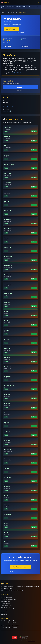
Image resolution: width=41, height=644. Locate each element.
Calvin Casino (8, 229)
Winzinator (8, 514)
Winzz (6, 542)
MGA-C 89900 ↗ (7, 111)
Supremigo (8, 459)
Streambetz (8, 441)
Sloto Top (7, 404)
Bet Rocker (8, 210)
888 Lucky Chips (9, 164)
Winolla (7, 496)
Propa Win (7, 394)
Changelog (4, 610)
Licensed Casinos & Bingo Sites (9, 599)
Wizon (6, 523)
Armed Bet (8, 192)
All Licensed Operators (7, 597)
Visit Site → (20, 87)
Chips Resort (8, 256)
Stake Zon (7, 431)
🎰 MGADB (5, 2)
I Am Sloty (7, 302)
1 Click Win (8, 127)
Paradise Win (8, 367)
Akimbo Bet (8, 183)
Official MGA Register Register (9, 608)
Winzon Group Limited (15, 24)
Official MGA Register (16, 73)
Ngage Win (8, 348)
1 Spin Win (7, 137)
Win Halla (7, 487)
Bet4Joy (7, 201)
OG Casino (7, 358)
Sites (7, 12)
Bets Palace (8, 220)
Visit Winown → (11, 29)
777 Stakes (7, 146)
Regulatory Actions (6, 601)
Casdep (7, 238)
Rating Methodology (6, 606)
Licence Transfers (5, 604)
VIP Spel (7, 468)
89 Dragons (8, 174)
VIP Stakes (7, 477)
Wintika (7, 505)
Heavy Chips (8, 293)
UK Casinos (4, 614)
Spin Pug (7, 422)
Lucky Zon (7, 330)
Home (3, 12)
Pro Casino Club (9, 385)
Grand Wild (8, 284)
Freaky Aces (8, 275)
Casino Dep (8, 247)
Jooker (6, 312)
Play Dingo (8, 376)
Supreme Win (8, 450)
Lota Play (7, 321)
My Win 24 (7, 339)
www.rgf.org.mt (31, 641)
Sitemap (3, 612)
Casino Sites (14, 12)
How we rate (6, 42)
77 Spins (7, 155)
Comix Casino (8, 266)
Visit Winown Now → (20, 567)
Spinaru (7, 413)
